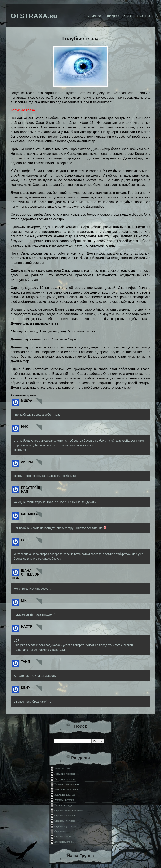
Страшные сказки (64, 831)
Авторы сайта (137, 16)
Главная (94, 16)
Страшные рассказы (65, 826)
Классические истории (66, 789)
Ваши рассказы (62, 768)
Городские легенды (65, 774)
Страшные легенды (65, 821)
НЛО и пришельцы (64, 795)
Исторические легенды (67, 784)
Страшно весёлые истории (68, 810)
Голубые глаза (80, 38)
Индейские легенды (65, 779)
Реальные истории (64, 800)
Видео (113, 16)
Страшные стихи (63, 837)
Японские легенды (64, 842)
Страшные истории (65, 816)
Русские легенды (63, 805)
